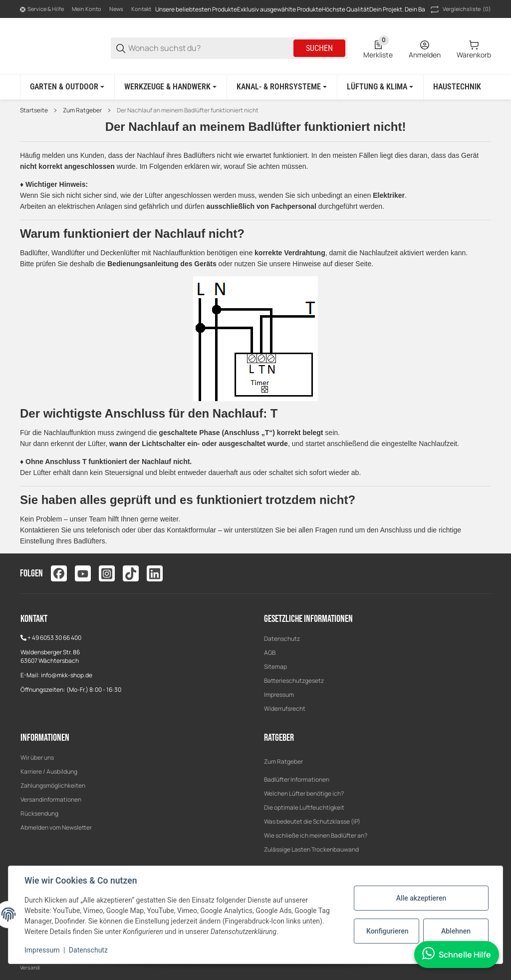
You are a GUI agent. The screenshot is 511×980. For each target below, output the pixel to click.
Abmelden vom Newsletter (56, 827)
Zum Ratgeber (82, 110)
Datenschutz (282, 639)
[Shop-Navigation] (42, 9)
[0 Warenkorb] (474, 48)
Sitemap (275, 667)
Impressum (279, 695)
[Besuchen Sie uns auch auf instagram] (107, 573)
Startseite (34, 110)
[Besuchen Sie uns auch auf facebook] (59, 573)
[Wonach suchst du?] (210, 48)
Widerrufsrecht (285, 709)
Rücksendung (39, 813)
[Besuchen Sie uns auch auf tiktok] (131, 573)
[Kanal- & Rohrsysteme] (282, 87)
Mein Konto (87, 9)
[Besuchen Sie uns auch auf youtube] (83, 573)
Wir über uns (37, 757)
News (116, 9)
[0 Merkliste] (378, 48)
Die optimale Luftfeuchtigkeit (304, 807)
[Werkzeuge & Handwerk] (170, 87)
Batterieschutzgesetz (294, 681)
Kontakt (141, 9)
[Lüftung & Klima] (380, 87)
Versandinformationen (51, 799)
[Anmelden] (425, 48)
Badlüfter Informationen (297, 779)
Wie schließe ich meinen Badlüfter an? (316, 835)
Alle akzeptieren (421, 898)
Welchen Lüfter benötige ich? (304, 793)
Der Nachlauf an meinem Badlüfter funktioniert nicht (188, 110)
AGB (270, 653)
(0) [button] (460, 9)
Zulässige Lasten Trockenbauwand (311, 849)
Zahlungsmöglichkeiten (53, 785)
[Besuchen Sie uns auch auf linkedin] (155, 573)
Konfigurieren (387, 931)
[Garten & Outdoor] (67, 87)
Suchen (319, 48)
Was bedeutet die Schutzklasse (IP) (312, 821)
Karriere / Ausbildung (49, 771)
